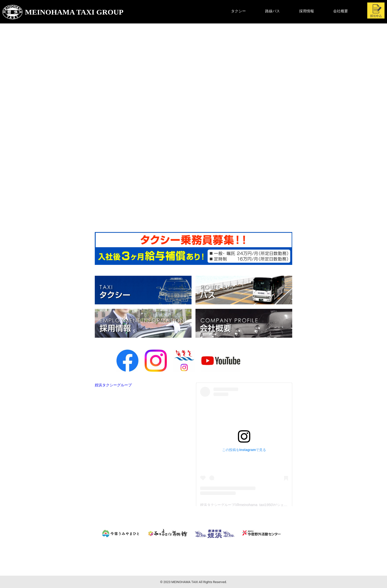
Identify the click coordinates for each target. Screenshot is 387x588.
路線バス (272, 11)
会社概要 (341, 11)
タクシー (238, 11)
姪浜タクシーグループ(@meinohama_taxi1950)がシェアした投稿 (251, 505)
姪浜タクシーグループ (113, 385)
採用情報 (307, 11)
